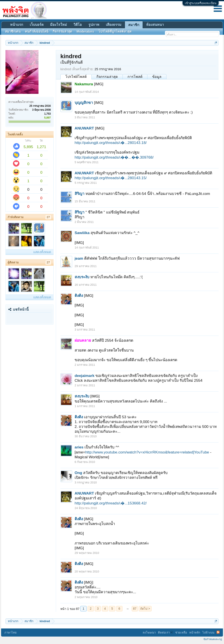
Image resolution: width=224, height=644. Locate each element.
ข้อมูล (157, 77)
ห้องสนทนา (155, 25)
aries (79, 447)
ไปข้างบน (208, 633)
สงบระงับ (82, 277)
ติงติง (79, 296)
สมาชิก (134, 25)
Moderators (85, 31)
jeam (79, 258)
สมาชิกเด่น (13, 31)
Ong (78, 473)
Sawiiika (82, 233)
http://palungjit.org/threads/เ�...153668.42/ (111, 503)
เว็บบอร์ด (37, 25)
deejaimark (85, 376)
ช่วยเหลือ (181, 633)
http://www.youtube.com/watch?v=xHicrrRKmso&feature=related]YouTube (147, 452)
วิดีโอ (78, 25)
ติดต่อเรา (165, 633)
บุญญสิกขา (84, 103)
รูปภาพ (94, 25)
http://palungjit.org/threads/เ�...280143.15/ (111, 178)
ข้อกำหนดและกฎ (213, 639)
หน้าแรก (17, 25)
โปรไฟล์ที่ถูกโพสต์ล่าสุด (115, 31)
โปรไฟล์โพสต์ (76, 77)
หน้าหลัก (195, 633)
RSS (218, 632)
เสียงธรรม (114, 25)
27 (48, 217)
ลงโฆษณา (149, 633)
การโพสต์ (135, 77)
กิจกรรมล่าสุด (107, 77)
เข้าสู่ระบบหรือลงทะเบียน (201, 3)
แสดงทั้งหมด (42, 252)
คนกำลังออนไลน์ (37, 31)
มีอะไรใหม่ (59, 25)
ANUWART (84, 128)
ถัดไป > (145, 609)
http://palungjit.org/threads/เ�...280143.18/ (111, 143)
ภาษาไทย (10, 633)
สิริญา (80, 194)
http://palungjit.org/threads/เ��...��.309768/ (114, 157)
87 (135, 609)
